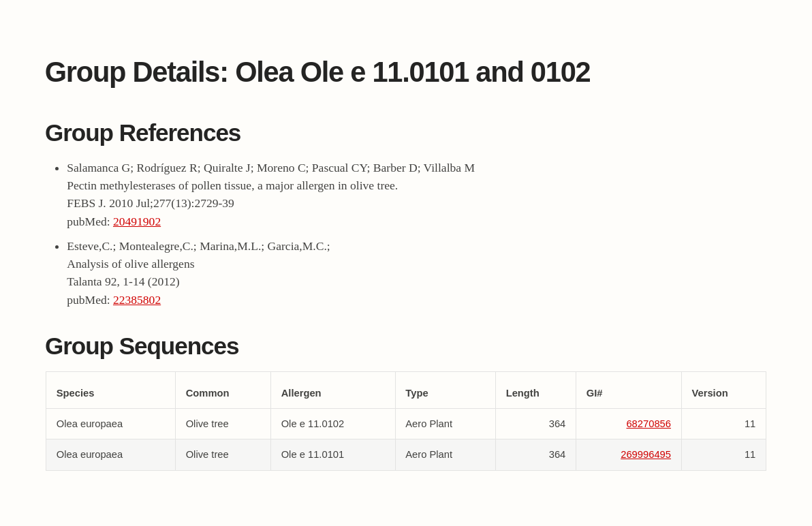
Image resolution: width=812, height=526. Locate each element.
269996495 (646, 454)
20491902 (137, 221)
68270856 (649, 424)
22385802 (137, 300)
